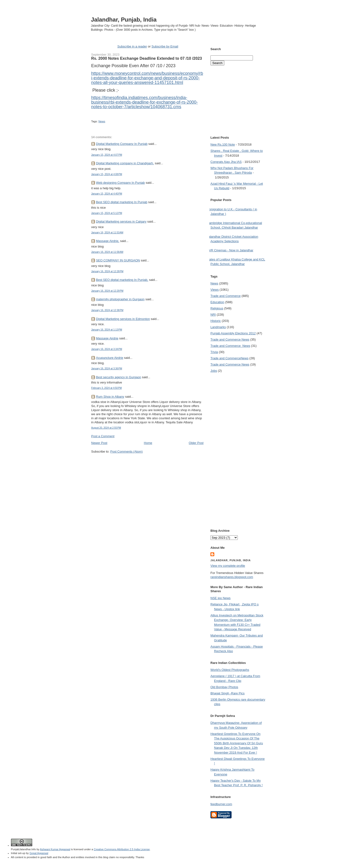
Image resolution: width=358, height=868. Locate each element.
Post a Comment (103, 436)
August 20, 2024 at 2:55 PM (106, 428)
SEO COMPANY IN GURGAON (118, 260)
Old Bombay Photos (224, 687)
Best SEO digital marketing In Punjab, (122, 280)
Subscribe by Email (165, 46)
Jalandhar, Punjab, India (124, 20)
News (102, 121)
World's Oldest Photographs (230, 670)
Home (148, 443)
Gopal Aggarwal (39, 853)
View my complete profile (228, 566)
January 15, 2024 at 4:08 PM (107, 174)
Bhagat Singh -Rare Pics (227, 693)
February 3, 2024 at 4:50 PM (106, 388)
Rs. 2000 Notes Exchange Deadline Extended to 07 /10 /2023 (147, 58)
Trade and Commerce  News (230, 346)
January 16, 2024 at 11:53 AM (107, 233)
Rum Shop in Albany (110, 397)
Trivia (214, 352)
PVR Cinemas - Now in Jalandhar (230, 250)
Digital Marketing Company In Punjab (122, 144)
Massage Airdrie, (108, 241)
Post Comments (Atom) (127, 452)
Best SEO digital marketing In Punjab (122, 202)
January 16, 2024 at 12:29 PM (107, 291)
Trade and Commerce (226, 296)
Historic (216, 321)
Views (215, 290)
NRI (213, 315)
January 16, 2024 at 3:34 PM (107, 349)
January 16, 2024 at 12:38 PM (107, 310)
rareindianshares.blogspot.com (232, 577)
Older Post (196, 443)
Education (217, 302)
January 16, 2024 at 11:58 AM (107, 252)
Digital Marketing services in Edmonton (123, 319)
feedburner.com (221, 804)
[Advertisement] (147, 463)
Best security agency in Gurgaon (119, 377)
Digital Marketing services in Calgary (121, 221)
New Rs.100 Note (223, 145)
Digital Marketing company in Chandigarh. (125, 163)
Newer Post (99, 443)
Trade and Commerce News (230, 340)
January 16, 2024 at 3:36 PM (107, 369)
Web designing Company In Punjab (120, 183)
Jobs (214, 371)
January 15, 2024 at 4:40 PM (107, 194)
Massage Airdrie (107, 338)
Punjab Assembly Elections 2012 (233, 333)
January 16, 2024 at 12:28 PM (107, 271)
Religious (217, 308)
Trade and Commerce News (229, 358)
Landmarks (218, 327)
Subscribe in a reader (132, 46)
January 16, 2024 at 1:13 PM (107, 330)
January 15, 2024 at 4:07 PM (107, 155)
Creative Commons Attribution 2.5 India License (122, 849)
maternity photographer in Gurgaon (120, 299)
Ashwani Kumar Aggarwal (55, 849)
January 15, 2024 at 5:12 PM (107, 213)
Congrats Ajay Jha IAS (226, 162)
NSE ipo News (221, 598)
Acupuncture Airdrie (110, 358)
